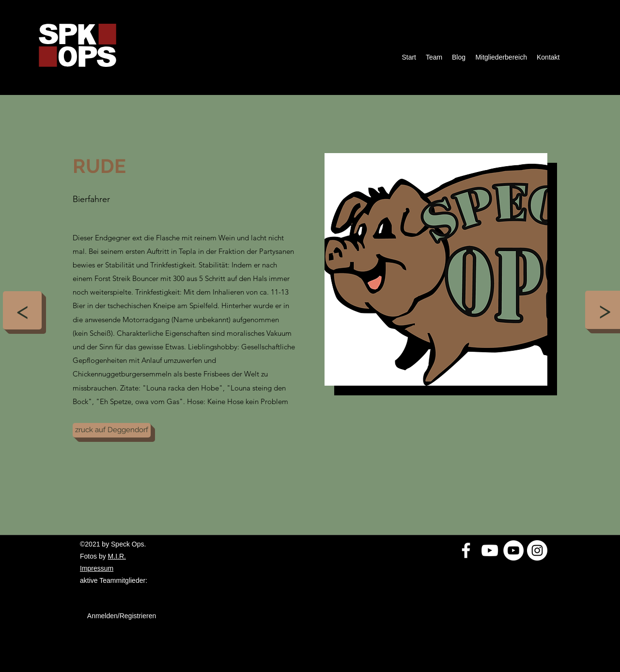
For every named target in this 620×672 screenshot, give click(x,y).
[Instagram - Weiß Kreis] (537, 550)
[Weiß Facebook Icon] (466, 550)
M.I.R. (117, 556)
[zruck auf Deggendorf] (112, 430)
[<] (22, 310)
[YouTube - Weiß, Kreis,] (513, 550)
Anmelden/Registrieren (122, 616)
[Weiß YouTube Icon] (490, 550)
